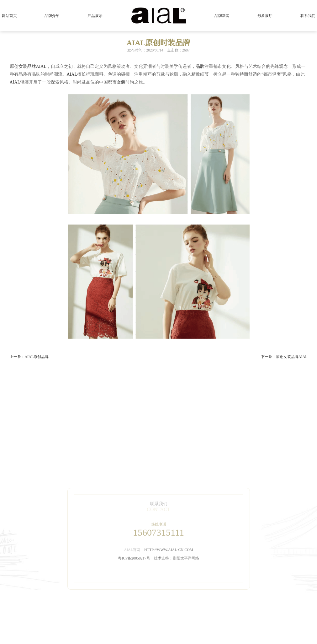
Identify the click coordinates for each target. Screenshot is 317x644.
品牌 (32, 66)
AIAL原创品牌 (37, 357)
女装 (23, 66)
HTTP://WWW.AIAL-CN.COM (169, 578)
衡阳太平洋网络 (186, 586)
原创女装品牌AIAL (292, 357)
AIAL (41, 66)
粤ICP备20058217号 (134, 586)
